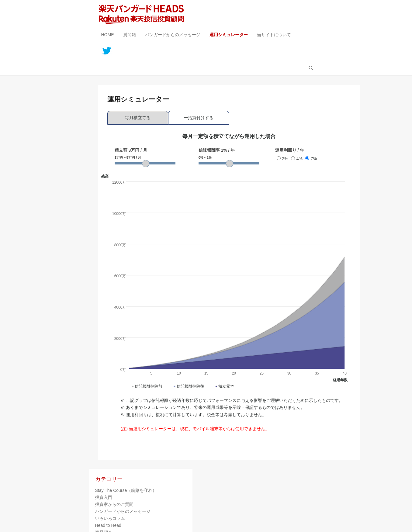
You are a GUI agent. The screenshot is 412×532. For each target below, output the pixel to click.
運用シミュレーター (229, 35)
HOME (108, 35)
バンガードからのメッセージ (173, 35)
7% (311, 159)
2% (282, 159)
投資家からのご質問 (114, 504)
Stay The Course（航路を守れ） (126, 490)
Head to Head (108, 525)
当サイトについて (274, 35)
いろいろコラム (110, 518)
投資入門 (104, 497)
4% (297, 159)
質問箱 (130, 35)
